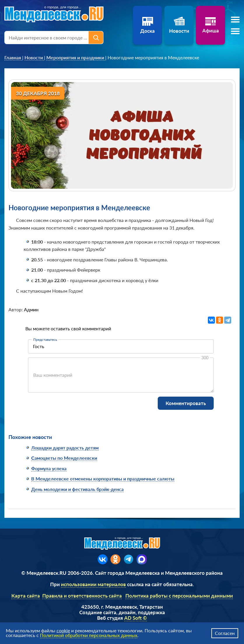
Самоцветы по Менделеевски (64, 458)
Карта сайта (26, 596)
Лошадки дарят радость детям (65, 448)
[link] (13, 58)
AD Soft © (136, 618)
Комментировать (186, 403)
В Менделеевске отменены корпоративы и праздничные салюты (103, 479)
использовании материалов (93, 584)
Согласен (225, 633)
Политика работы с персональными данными (179, 596)
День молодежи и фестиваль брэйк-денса (77, 489)
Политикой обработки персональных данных (89, 635)
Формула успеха (49, 468)
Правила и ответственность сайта (82, 596)
